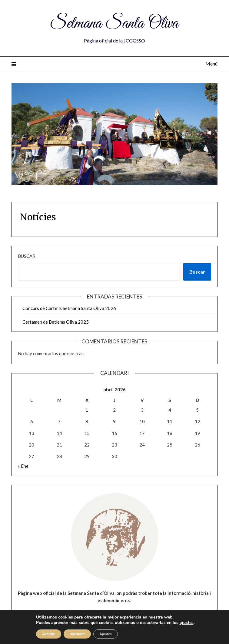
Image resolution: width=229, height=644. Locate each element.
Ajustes (106, 634)
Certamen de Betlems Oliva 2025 (56, 322)
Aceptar (49, 634)
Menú (211, 64)
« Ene (23, 466)
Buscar (27, 256)
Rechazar (77, 634)
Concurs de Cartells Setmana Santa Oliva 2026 (69, 308)
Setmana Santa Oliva (114, 24)
